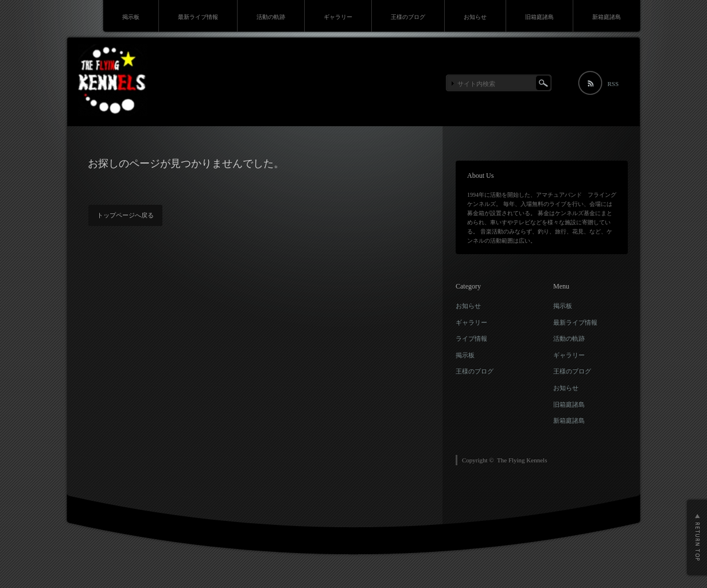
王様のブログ (408, 17)
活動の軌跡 (271, 17)
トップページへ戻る (125, 215)
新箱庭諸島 (607, 17)
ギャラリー (338, 17)
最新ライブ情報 (198, 17)
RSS (613, 84)
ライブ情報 (471, 338)
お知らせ (475, 17)
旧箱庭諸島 (539, 17)
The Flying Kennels (522, 460)
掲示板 (131, 17)
